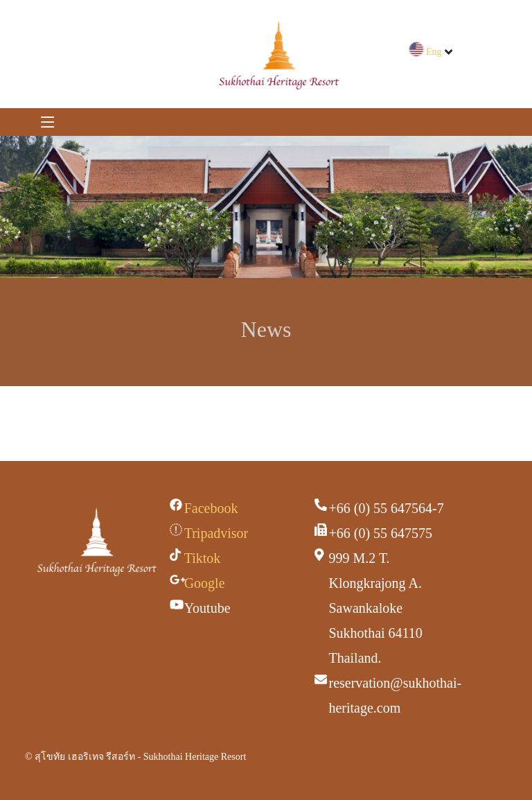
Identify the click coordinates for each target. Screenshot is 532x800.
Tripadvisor (216, 533)
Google (205, 583)
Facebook (211, 508)
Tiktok (203, 558)
